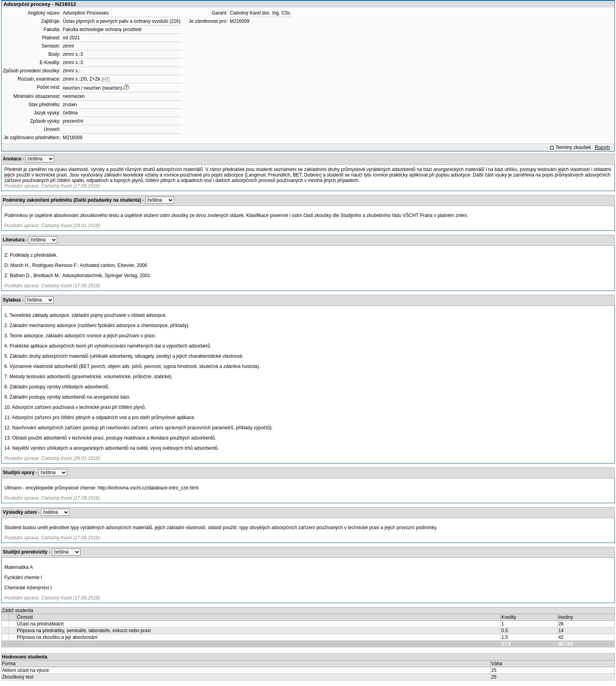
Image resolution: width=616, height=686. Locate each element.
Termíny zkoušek (573, 147)
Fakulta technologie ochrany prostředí (102, 29)
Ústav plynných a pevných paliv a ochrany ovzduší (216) (122, 21)
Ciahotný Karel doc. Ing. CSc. (261, 13)
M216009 (73, 138)
